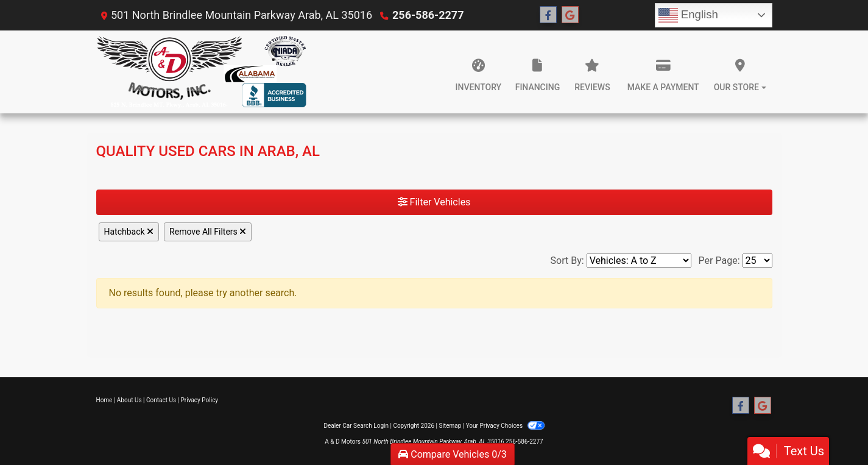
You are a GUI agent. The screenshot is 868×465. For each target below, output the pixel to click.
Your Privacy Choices (505, 426)
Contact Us (161, 400)
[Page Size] (757, 261)
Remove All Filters (208, 232)
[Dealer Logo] (202, 72)
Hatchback (129, 232)
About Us (129, 400)
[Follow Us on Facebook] (548, 15)
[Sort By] (639, 261)
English (688, 15)
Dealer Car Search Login (356, 426)
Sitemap (450, 426)
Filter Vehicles (434, 202)
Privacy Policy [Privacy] (200, 400)
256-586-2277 (428, 15)
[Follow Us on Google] (570, 15)
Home (104, 400)
